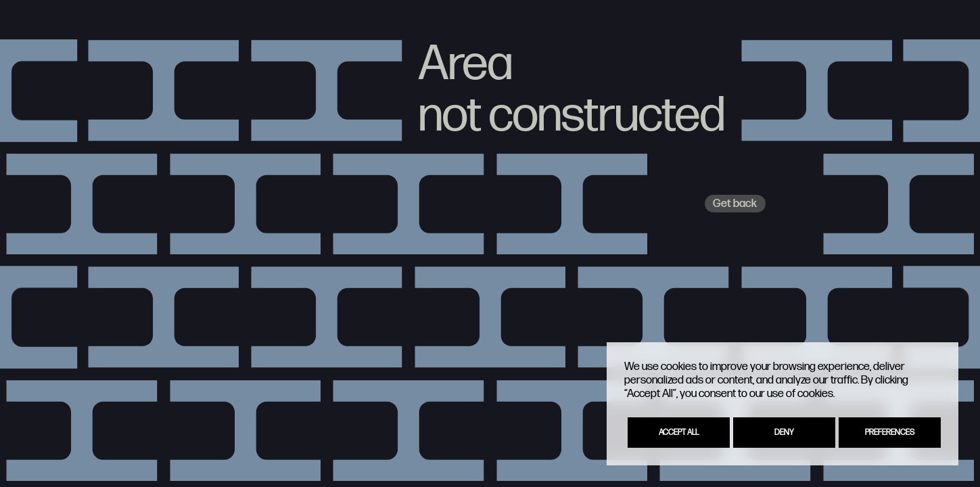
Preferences (890, 433)
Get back (735, 204)
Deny (784, 433)
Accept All (679, 433)
